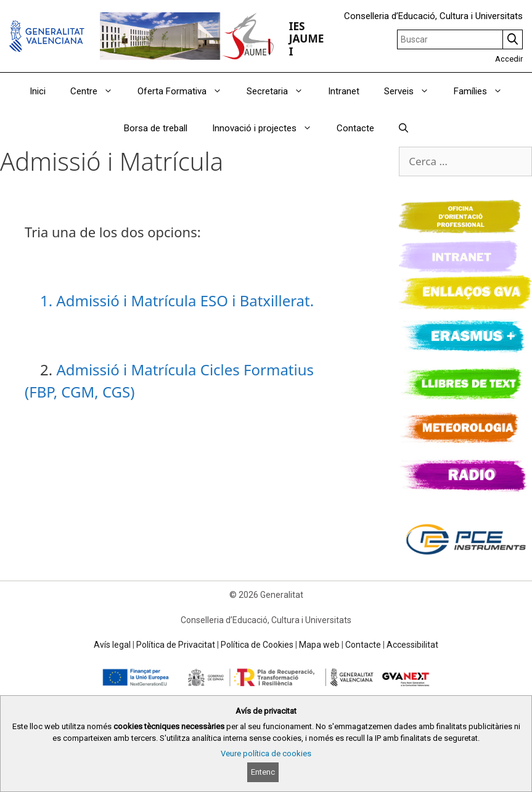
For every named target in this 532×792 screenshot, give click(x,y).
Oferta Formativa (186, 91)
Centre (98, 91)
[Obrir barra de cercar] (403, 128)
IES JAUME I (307, 39)
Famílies (484, 91)
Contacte (355, 128)
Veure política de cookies (266, 753)
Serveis (413, 91)
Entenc (263, 772)
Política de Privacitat (176, 645)
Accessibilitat (412, 645)
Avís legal (112, 645)
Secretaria (281, 91)
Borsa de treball (156, 128)
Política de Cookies (257, 645)
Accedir (509, 59)
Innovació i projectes (268, 128)
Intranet (344, 91)
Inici (38, 91)
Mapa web (319, 645)
